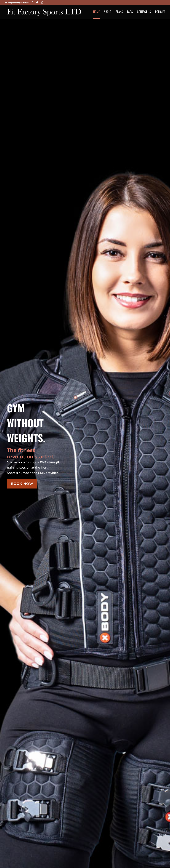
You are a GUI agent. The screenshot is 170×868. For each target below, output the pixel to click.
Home (96, 12)
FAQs (130, 12)
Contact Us (144, 12)
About (108, 12)
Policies (160, 12)
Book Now (22, 484)
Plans (119, 12)
